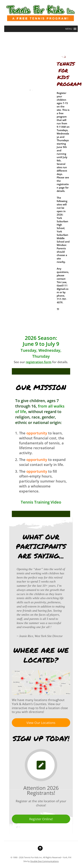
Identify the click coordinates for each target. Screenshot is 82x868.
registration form (39, 362)
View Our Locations (41, 723)
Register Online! (41, 819)
